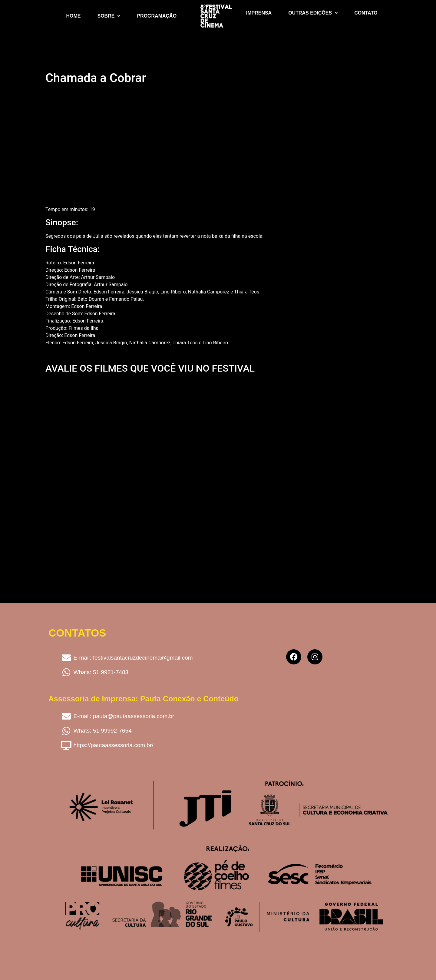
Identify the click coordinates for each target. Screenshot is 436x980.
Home (74, 16)
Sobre (109, 16)
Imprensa (259, 13)
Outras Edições (313, 13)
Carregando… (142, 470)
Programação (157, 16)
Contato (366, 13)
